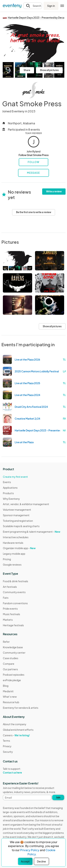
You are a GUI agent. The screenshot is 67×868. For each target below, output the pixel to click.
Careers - (16, 735)
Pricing (7, 559)
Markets (8, 620)
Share (27, 70)
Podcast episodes (14, 675)
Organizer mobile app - (19, 548)
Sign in (51, 6)
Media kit (8, 691)
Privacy (7, 746)
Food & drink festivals (15, 581)
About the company (15, 724)
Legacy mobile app (14, 554)
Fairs (6, 598)
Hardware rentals (13, 543)
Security (8, 752)
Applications (10, 488)
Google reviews (12, 565)
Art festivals (10, 587)
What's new (10, 697)
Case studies (11, 658)
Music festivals (11, 614)
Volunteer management (17, 510)
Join (58, 798)
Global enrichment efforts (18, 730)
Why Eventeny (11, 499)
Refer (6, 642)
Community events (14, 592)
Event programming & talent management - (32, 532)
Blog (6, 686)
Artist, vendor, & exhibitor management (26, 504)
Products (8, 493)
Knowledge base (13, 647)
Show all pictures (49, 70)
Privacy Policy (30, 850)
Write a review (54, 191)
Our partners (10, 669)
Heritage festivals (13, 625)
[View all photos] (33, 51)
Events (7, 482)
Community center (14, 653)
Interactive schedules (16, 537)
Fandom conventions (15, 603)
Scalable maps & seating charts (21, 526)
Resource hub (11, 702)
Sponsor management (16, 515)
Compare (9, 664)
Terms (6, 741)
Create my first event (15, 477)
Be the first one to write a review (34, 212)
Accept (25, 861)
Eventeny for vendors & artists (21, 708)
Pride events (10, 609)
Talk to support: (18, 771)
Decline (41, 861)
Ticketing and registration (18, 521)
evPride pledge (12, 680)
